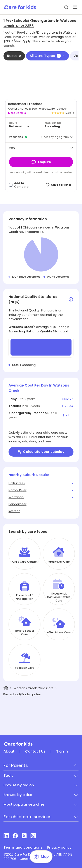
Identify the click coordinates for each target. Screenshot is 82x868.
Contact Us (35, 751)
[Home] (6, 688)
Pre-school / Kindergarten (24, 597)
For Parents (16, 765)
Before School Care (25, 633)
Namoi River (17, 490)
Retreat (14, 511)
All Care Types (47, 56)
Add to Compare (21, 185)
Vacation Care (25, 668)
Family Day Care (59, 562)
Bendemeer (17, 504)
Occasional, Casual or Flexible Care (59, 597)
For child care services (28, 817)
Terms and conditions (23, 847)
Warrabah (16, 497)
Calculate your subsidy (41, 452)
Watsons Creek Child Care (34, 688)
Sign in (62, 751)
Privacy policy (59, 847)
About (9, 751)
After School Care (59, 633)
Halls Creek (17, 483)
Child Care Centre (24, 562)
